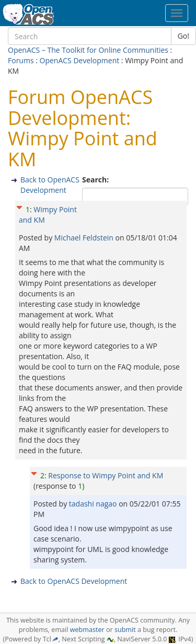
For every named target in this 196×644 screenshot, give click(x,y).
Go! (183, 36)
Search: (96, 180)
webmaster (87, 630)
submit (125, 630)
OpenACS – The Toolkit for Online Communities (88, 50)
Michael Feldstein (85, 238)
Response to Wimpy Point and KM (106, 475)
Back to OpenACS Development (50, 185)
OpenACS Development (80, 60)
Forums (21, 60)
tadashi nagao (94, 504)
